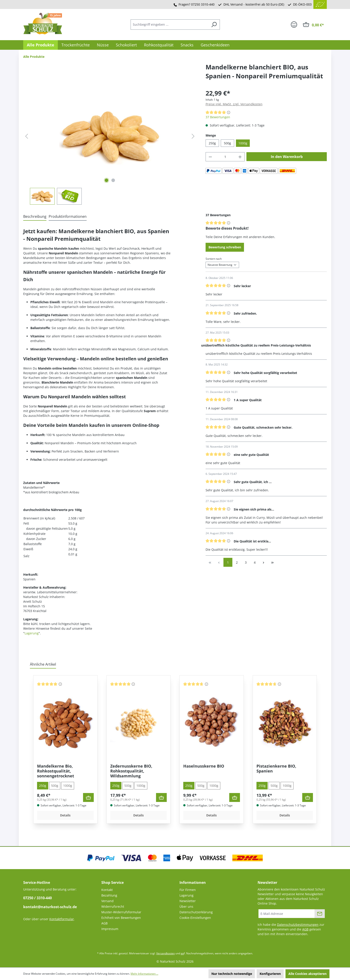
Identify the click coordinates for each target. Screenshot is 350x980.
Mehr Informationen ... (144, 974)
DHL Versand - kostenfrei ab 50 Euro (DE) (254, 4)
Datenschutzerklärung (196, 912)
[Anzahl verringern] (210, 157)
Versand (107, 901)
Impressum (110, 929)
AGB (104, 923)
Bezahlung (109, 895)
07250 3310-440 (203, 4)
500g (227, 143)
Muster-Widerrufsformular (121, 912)
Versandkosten (166, 953)
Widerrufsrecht (113, 906)
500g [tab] (55, 786)
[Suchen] (214, 25)
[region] (110, 146)
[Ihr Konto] (294, 25)
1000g (243, 143)
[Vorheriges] (27, 136)
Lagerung (32, 633)
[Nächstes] (193, 136)
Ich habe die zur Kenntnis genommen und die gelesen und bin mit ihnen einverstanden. (291, 929)
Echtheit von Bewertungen (121, 918)
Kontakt (107, 890)
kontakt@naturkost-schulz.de (50, 907)
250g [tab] (43, 786)
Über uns (186, 906)
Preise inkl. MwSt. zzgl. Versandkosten (234, 104)
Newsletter (188, 901)
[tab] (35, 217)
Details (65, 815)
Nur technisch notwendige (232, 974)
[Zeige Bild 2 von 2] (113, 180)
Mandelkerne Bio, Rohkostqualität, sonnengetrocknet (56, 771)
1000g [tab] (68, 786)
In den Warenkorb (287, 157)
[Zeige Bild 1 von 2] (106, 180)
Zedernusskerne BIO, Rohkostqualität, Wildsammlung (131, 771)
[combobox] (169, 25)
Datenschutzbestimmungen (298, 925)
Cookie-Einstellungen (195, 918)
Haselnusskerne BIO (204, 766)
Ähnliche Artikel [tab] (43, 664)
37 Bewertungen (218, 117)
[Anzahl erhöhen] (240, 157)
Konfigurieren (270, 974)
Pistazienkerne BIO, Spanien (276, 769)
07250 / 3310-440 (37, 898)
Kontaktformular (62, 919)
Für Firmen (188, 890)
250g (212, 143)
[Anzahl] (225, 157)
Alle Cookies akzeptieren (307, 974)
